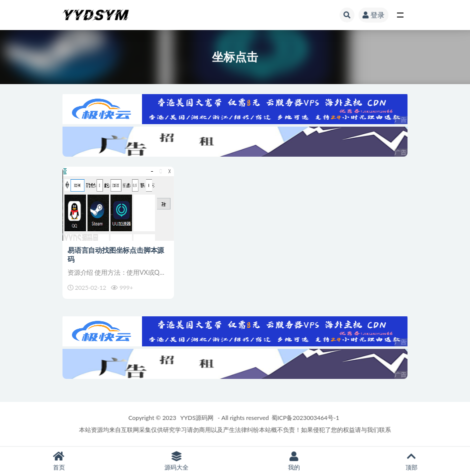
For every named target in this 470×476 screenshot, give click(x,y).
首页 (59, 461)
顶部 (411, 461)
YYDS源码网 (197, 418)
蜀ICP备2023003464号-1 (305, 418)
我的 (294, 461)
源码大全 (176, 461)
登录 (373, 15)
